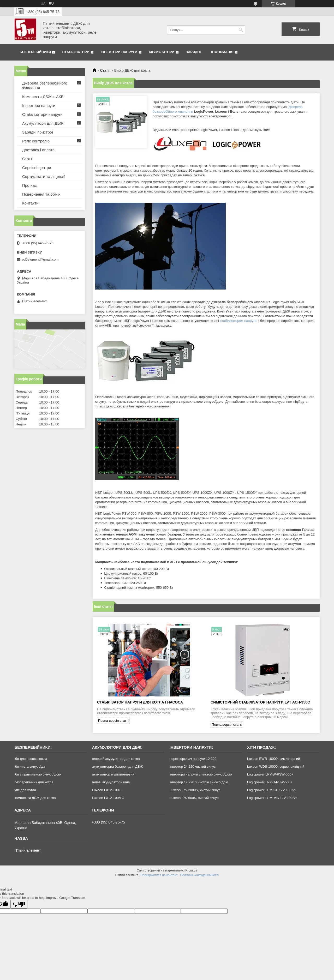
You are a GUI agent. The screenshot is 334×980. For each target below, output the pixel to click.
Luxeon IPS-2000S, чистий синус (195, 790)
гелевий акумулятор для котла (116, 759)
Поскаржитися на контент (159, 875)
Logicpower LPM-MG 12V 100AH (272, 798)
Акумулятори (162, 52)
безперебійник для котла (34, 782)
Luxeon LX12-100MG (108, 798)
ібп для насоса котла (31, 759)
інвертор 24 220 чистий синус (193, 766)
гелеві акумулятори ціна (111, 782)
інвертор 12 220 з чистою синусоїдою (199, 782)
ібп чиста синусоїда (30, 766)
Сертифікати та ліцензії (43, 176)
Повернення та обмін (41, 194)
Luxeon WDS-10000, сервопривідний (276, 766)
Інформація (222, 52)
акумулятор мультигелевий (113, 774)
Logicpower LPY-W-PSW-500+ (270, 774)
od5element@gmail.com (40, 259)
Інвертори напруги (119, 52)
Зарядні (193, 52)
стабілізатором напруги (238, 321)
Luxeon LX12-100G (107, 790)
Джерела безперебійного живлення (45, 85)
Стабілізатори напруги (42, 114)
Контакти (30, 203)
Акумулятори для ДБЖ (43, 123)
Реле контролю (36, 141)
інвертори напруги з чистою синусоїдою (201, 774)
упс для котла (25, 790)
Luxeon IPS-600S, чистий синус (194, 798)
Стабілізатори (76, 52)
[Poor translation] (19, 904)
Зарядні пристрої (38, 132)
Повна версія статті (113, 721)
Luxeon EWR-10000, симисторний (274, 759)
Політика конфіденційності (199, 875)
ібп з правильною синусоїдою (38, 774)
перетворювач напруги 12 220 (193, 759)
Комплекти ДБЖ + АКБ (43, 97)
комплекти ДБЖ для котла (35, 798)
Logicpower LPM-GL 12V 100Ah (271, 790)
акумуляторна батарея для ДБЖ (117, 766)
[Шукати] (241, 30)
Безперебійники (35, 52)
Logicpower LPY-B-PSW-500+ (270, 782)
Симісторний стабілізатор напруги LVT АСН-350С (260, 702)
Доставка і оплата (38, 150)
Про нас (29, 185)
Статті (105, 70)
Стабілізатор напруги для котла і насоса (140, 702)
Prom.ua (191, 870)
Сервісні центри (37, 168)
